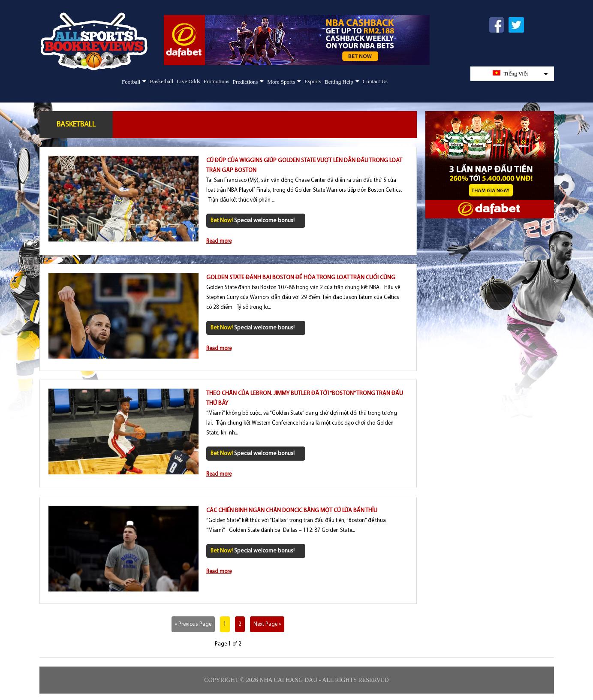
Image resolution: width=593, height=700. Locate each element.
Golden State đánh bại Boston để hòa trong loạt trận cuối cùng (301, 278)
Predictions (245, 82)
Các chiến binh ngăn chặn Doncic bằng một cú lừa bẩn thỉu (292, 511)
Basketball (161, 81)
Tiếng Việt (520, 74)
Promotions (217, 81)
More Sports (281, 82)
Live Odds (188, 81)
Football (131, 82)
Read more (219, 241)
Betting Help (339, 82)
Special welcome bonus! (253, 221)
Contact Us (375, 81)
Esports (313, 81)
